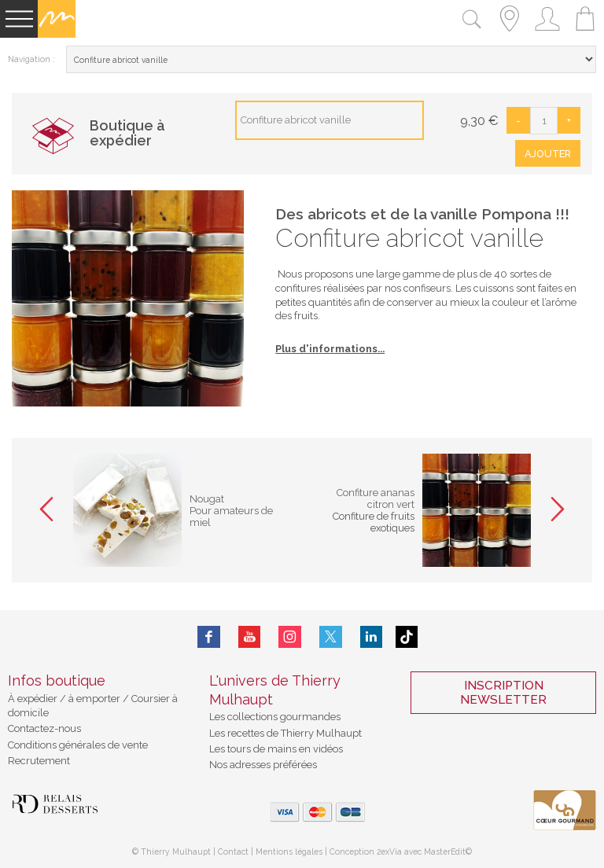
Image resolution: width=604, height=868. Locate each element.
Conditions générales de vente (78, 745)
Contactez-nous (44, 728)
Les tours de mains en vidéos (276, 749)
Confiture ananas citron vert (376, 498)
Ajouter (548, 154)
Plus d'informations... (330, 349)
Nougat (207, 499)
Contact (233, 851)
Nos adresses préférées (263, 765)
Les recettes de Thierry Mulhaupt (285, 733)
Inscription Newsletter (503, 693)
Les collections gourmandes (275, 717)
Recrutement (39, 761)
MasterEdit (445, 851)
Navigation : (31, 59)
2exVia (390, 851)
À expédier (34, 699)
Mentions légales (289, 851)
